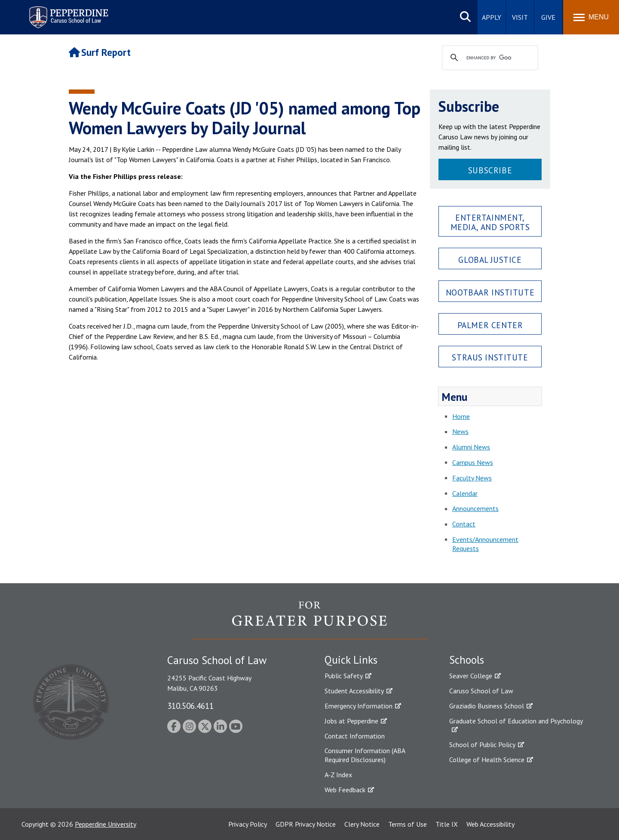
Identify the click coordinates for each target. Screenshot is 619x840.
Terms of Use (408, 824)
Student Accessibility (354, 691)
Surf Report (100, 52)
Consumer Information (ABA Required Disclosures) (365, 755)
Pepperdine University (106, 824)
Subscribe (490, 170)
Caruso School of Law (481, 691)
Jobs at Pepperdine (351, 721)
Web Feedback (345, 790)
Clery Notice (362, 824)
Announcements (475, 508)
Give (548, 17)
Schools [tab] (467, 660)
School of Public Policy (482, 745)
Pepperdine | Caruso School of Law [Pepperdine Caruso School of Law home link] (67, 12)
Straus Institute (490, 357)
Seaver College (471, 676)
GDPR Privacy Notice (306, 824)
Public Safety (344, 676)
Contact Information (355, 736)
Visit (520, 17)
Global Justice (490, 260)
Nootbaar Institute (490, 292)
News (460, 431)
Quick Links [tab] (351, 660)
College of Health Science (487, 760)
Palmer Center (490, 325)
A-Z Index (338, 775)
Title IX (447, 824)
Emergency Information (359, 706)
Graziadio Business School (487, 706)
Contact (464, 524)
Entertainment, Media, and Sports (490, 222)
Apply (492, 17)
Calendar (465, 493)
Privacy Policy (248, 824)
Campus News (473, 462)
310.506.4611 (190, 706)
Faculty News (472, 478)
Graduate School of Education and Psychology (516, 721)
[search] (489, 58)
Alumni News (471, 447)
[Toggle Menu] (591, 17)
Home (461, 416)
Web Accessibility (490, 824)
